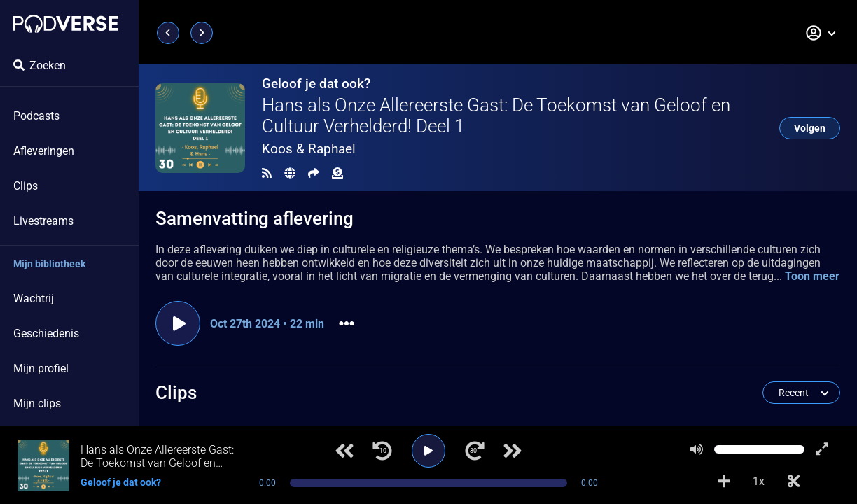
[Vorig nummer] (344, 451)
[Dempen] (697, 449)
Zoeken (40, 65)
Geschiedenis (46, 334)
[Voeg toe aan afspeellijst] (724, 482)
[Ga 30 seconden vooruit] (475, 451)
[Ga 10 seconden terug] (382, 451)
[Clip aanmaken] (794, 482)
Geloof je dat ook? (316, 84)
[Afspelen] (428, 451)
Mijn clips (37, 404)
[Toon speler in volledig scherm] (822, 449)
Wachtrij (34, 299)
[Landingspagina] (66, 24)
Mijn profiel (41, 369)
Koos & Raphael (309, 149)
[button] (821, 33)
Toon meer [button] (812, 276)
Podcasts (36, 116)
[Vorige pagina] (168, 33)
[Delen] (314, 173)
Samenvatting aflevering (255, 218)
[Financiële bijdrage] (337, 173)
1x (759, 481)
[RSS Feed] (267, 173)
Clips (26, 186)
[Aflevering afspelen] (178, 323)
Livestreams (43, 221)
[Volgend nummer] (513, 451)
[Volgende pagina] (202, 33)
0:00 (267, 483)
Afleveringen (44, 151)
